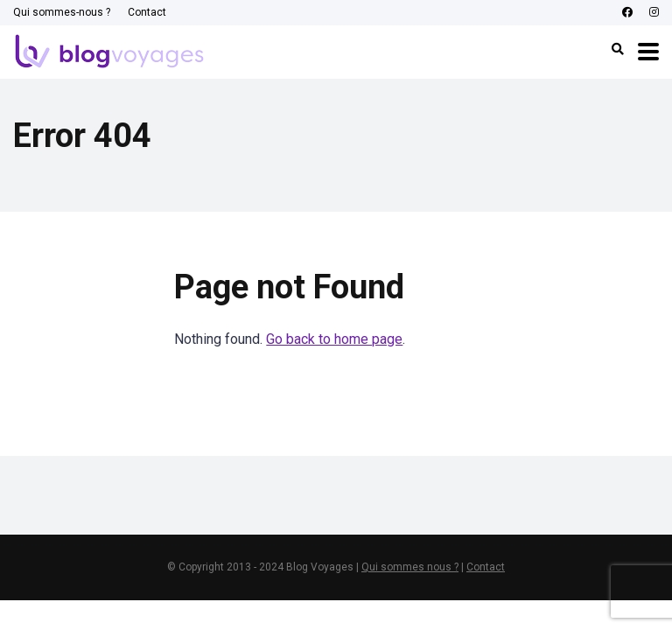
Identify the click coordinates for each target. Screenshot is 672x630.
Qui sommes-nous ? (62, 12)
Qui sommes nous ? (410, 567)
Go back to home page (334, 339)
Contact (147, 12)
